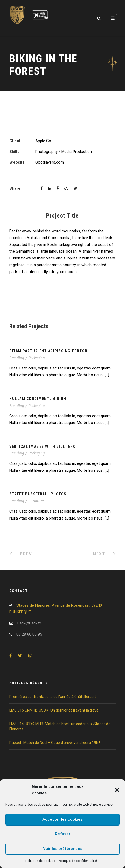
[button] (117, 790)
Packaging (36, 358)
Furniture (36, 501)
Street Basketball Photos (38, 494)
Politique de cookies (40, 861)
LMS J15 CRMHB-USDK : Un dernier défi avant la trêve (54, 710)
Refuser (63, 834)
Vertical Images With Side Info (42, 446)
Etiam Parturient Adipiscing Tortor (48, 351)
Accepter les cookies (62, 819)
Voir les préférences (63, 849)
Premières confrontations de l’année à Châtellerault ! (53, 697)
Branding (17, 358)
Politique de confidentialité (77, 861)
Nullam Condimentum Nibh (38, 399)
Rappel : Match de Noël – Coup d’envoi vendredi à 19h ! (55, 743)
